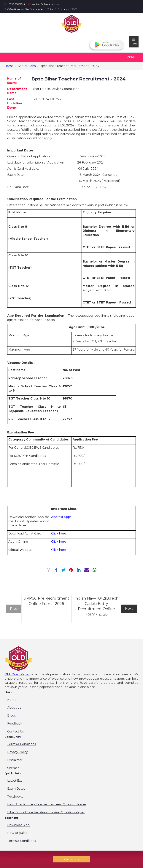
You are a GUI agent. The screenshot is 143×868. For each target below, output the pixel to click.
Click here (59, 533)
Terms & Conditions (22, 744)
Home (9, 66)
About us (14, 708)
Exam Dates (16, 789)
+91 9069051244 (15, 4)
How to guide (17, 833)
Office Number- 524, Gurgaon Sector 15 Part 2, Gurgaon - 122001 (41, 9)
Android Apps (61, 517)
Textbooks (15, 797)
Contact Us (15, 731)
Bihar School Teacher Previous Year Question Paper (46, 812)
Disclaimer (15, 760)
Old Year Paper (17, 674)
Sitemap (13, 768)
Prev (14, 609)
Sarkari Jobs (27, 66)
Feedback (15, 723)
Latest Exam (16, 781)
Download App (18, 825)
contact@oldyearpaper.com (45, 4)
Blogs (11, 716)
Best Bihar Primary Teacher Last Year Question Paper (47, 804)
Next (129, 609)
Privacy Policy (18, 752)
